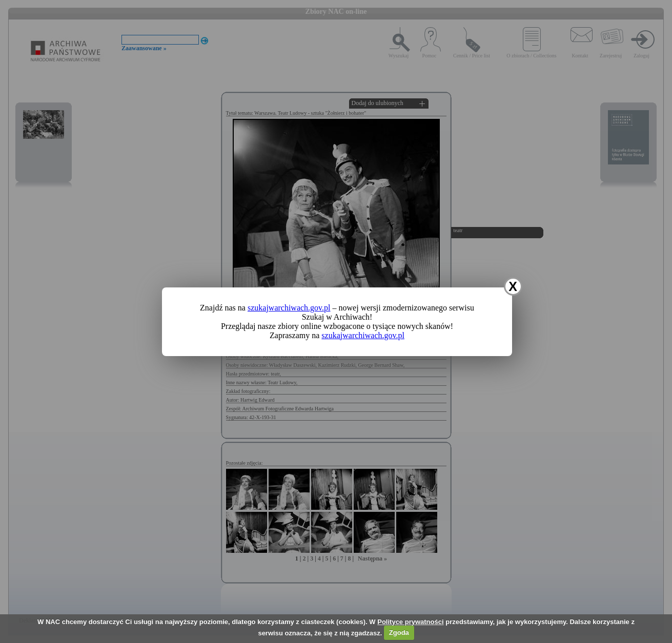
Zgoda (399, 632)
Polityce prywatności (410, 622)
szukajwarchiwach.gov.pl (289, 308)
